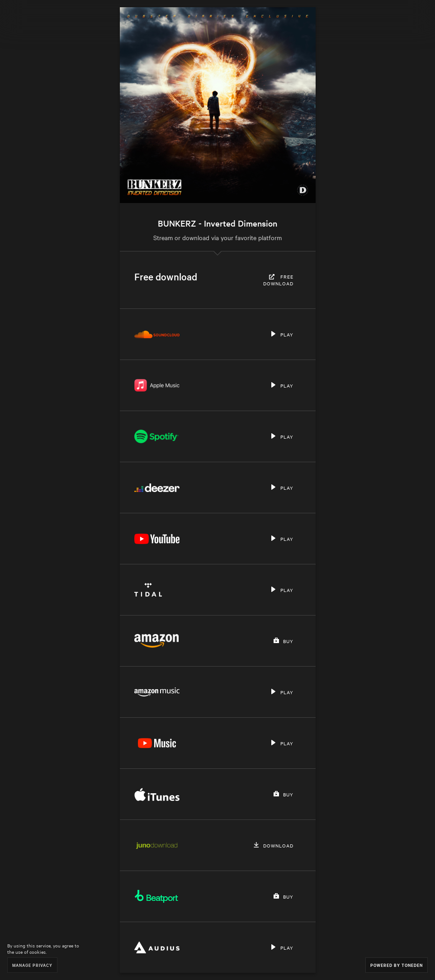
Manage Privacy (32, 965)
